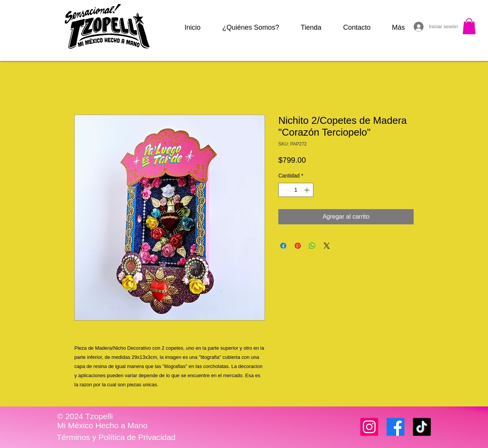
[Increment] (307, 190)
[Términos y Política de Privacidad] (116, 437)
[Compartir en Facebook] (283, 246)
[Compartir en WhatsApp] (312, 246)
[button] (469, 26)
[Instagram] (369, 427)
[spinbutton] (296, 190)
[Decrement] (284, 190)
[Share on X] (327, 246)
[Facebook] (396, 427)
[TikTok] (422, 427)
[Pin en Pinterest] (298, 246)
